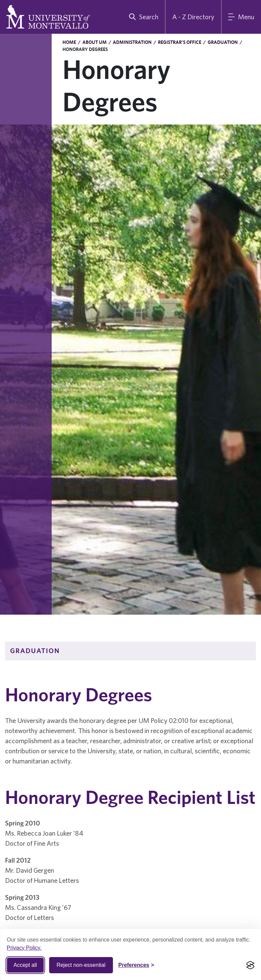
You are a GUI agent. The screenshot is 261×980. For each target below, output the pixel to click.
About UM (95, 42)
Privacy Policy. (24, 948)
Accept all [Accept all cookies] (25, 965)
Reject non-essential (81, 965)
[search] (142, 17)
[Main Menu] (241, 17)
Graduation (223, 42)
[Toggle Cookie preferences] (136, 965)
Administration (132, 42)
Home (69, 42)
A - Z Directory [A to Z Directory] (193, 17)
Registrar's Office (180, 42)
